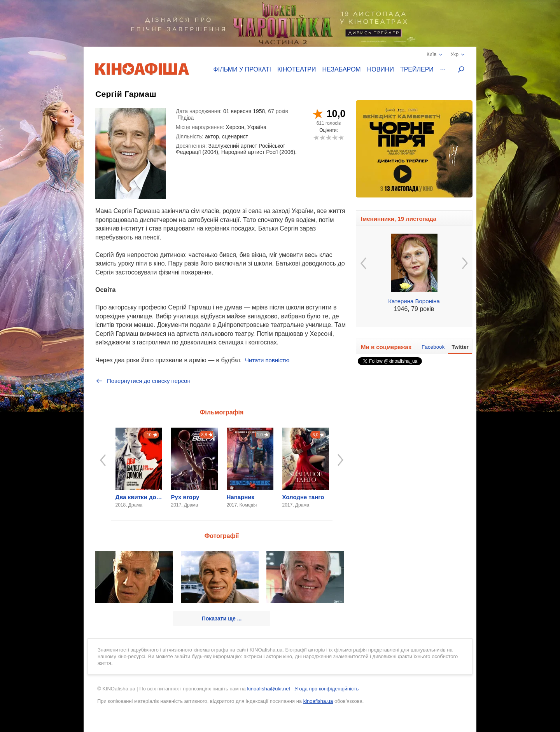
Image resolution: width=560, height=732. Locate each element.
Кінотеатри (297, 69)
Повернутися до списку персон (143, 381)
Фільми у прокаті (242, 69)
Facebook (433, 347)
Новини (381, 69)
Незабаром (342, 69)
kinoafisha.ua (318, 701)
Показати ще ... (222, 618)
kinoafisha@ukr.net (269, 689)
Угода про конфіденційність (326, 689)
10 (341, 137)
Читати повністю (267, 360)
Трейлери (417, 69)
